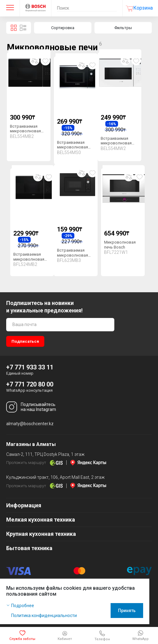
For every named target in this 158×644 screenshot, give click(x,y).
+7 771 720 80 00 (30, 384)
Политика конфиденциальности (44, 615)
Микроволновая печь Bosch (120, 245)
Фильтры (123, 28)
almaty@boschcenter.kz (30, 424)
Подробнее (23, 606)
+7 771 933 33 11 (30, 367)
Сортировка (63, 28)
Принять (136, 611)
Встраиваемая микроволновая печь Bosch (25, 131)
